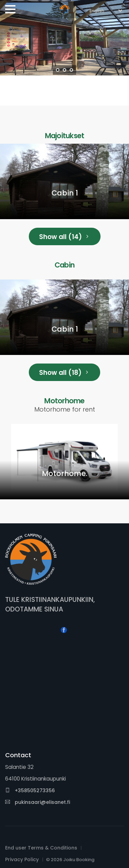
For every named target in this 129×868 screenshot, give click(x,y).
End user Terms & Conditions (41, 848)
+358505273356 (30, 790)
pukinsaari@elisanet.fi (38, 802)
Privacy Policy (22, 859)
